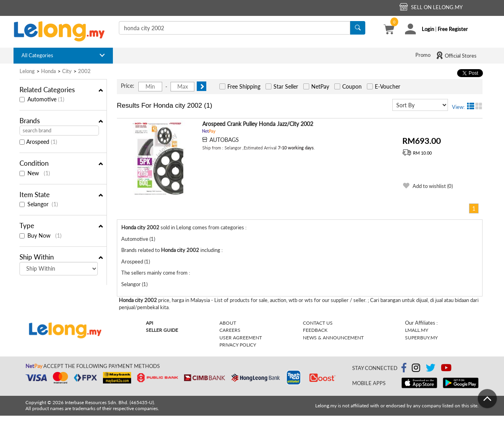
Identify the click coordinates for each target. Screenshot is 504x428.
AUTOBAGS (224, 140)
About (228, 323)
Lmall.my (417, 330)
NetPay (320, 86)
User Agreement (241, 338)
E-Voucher (388, 86)
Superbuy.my (421, 338)
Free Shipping (244, 86)
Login (428, 29)
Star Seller (286, 86)
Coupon (352, 86)
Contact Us (318, 323)
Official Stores (456, 55)
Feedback (315, 330)
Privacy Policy (238, 345)
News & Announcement (333, 338)
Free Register (453, 29)
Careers (230, 330)
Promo (423, 55)
